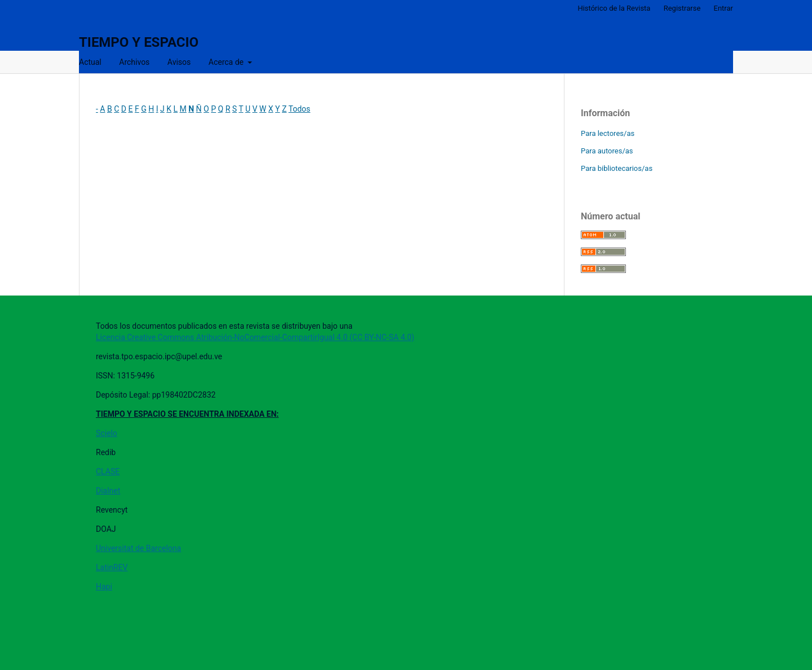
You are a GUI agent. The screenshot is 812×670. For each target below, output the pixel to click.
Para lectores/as (608, 133)
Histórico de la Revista (614, 8)
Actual (90, 62)
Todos (300, 109)
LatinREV (112, 567)
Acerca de (227, 62)
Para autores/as (607, 151)
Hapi (104, 587)
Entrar (724, 8)
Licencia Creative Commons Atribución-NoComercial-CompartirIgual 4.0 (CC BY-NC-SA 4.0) (255, 337)
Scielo (107, 433)
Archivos (134, 62)
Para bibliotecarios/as (617, 168)
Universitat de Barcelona (138, 548)
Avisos (179, 62)
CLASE (108, 471)
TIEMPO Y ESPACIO (139, 42)
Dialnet (108, 491)
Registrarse (682, 8)
